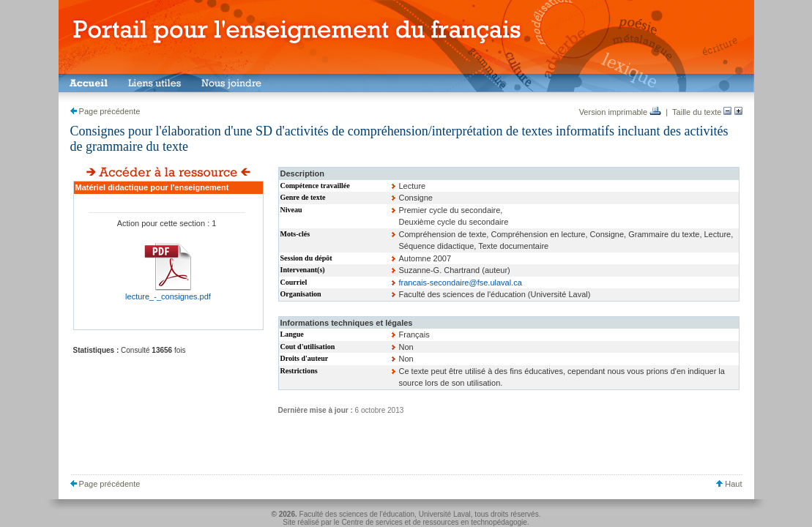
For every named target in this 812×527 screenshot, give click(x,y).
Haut (729, 484)
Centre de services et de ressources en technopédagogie (434, 522)
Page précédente (105, 111)
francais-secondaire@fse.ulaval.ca (461, 283)
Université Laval (445, 514)
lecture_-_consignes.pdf (168, 296)
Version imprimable (621, 112)
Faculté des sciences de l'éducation (357, 514)
